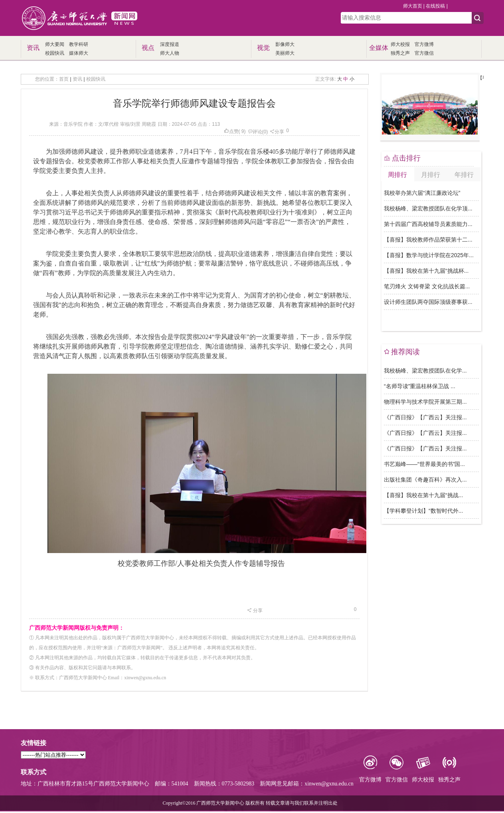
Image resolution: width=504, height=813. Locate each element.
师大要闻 (55, 44)
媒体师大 (79, 53)
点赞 (231, 131)
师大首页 (413, 6)
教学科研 (79, 44)
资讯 (77, 79)
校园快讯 (55, 53)
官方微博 (424, 44)
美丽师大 (285, 53)
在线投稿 (435, 6)
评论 (255, 132)
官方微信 (424, 53)
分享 (277, 132)
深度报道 (170, 44)
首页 (64, 79)
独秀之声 (400, 53)
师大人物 (170, 53)
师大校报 (400, 44)
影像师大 (285, 44)
